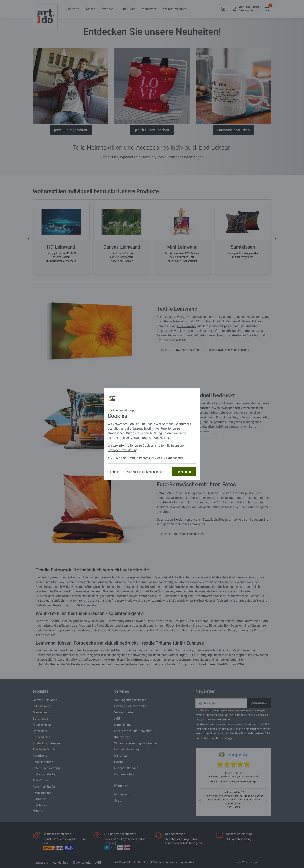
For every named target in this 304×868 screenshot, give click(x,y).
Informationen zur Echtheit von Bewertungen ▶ (234, 782)
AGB (117, 718)
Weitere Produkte (175, 9)
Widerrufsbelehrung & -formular (136, 743)
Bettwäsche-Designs (216, 519)
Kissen (91, 9)
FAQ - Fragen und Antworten (133, 731)
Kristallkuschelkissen (47, 743)
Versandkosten (124, 712)
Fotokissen (225, 403)
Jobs (118, 801)
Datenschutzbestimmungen (218, 738)
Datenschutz (123, 725)
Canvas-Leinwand (169, 331)
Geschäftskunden (126, 768)
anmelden (259, 703)
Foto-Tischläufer (44, 787)
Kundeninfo (122, 737)
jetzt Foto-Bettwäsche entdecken (182, 534)
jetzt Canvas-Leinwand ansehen (229, 350)
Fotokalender (42, 793)
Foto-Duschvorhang (46, 768)
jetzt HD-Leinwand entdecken (180, 350)
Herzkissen (40, 731)
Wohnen (108, 9)
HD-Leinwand (186, 326)
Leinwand (72, 9)
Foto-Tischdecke (44, 774)
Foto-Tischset (42, 780)
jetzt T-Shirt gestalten (71, 130)
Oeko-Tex (120, 756)
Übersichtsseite (226, 335)
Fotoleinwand (45, 587)
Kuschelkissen (43, 725)
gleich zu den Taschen (152, 130)
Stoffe (118, 762)
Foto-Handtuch (43, 762)
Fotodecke (40, 756)
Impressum (122, 794)
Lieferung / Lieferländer (130, 706)
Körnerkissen (42, 737)
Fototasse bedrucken (233, 130)
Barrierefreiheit (124, 774)
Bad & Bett (128, 9)
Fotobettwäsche (168, 498)
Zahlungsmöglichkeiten (130, 700)
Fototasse (40, 805)
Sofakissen (40, 718)
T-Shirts (38, 811)
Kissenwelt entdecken (175, 441)
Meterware (149, 9)
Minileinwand (42, 712)
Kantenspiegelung (127, 749)
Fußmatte (39, 799)
